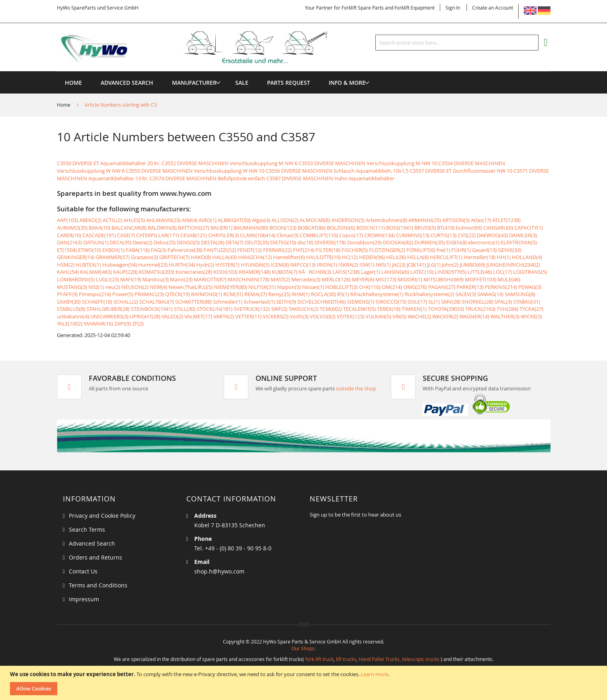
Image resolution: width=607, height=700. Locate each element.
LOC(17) (503, 272)
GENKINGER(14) (76, 257)
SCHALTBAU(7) (157, 302)
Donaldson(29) (364, 242)
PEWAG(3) (530, 287)
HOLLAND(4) (527, 257)
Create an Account (493, 8)
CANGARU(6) (498, 228)
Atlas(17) (481, 220)
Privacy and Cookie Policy (102, 516)
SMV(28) (451, 302)
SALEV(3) (466, 294)
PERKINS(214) (501, 287)
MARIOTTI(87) (210, 279)
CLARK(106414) (258, 235)
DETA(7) (235, 242)
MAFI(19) (131, 279)
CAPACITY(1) (529, 228)
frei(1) (443, 250)
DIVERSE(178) (330, 242)
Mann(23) (181, 279)
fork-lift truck (319, 659)
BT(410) (446, 228)
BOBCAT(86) (312, 228)
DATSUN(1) (96, 242)
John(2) (450, 265)
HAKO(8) (201, 257)
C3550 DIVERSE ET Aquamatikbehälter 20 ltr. (109, 163)
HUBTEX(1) (88, 265)
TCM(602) (331, 309)
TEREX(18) (389, 309)
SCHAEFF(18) (97, 302)
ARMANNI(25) (425, 220)
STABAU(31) (527, 302)
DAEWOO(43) (492, 235)
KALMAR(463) (96, 272)
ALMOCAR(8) (315, 220)
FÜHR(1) (461, 250)
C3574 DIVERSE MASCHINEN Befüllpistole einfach (207, 178)
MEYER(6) (363, 279)
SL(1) (434, 302)
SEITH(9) (286, 302)
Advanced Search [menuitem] (127, 83)
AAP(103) (67, 220)
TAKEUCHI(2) (303, 309)
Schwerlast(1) (259, 302)
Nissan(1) (313, 287)
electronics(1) (484, 242)
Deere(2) (142, 242)
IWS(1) (383, 265)
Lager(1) (371, 272)
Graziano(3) (144, 257)
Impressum (84, 599)
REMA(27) (256, 294)
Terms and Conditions (98, 585)
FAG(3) (159, 250)
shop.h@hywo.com (219, 571)
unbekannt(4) (73, 316)
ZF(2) (138, 324)
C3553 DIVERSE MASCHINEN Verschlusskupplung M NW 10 (368, 163)
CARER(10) (69, 235)
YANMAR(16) (98, 324)
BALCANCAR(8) (129, 228)
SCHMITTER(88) (193, 302)
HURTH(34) (182, 265)
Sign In (453, 8)
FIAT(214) (304, 250)
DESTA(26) (213, 242)
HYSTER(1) (227, 265)
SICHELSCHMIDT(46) (322, 302)
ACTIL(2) (112, 220)
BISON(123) (283, 228)
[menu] (304, 71)
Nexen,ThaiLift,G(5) (190, 287)
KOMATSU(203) (157, 272)
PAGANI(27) (442, 287)
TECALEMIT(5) (359, 309)
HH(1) (504, 257)
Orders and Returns (96, 557)
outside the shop (356, 388)
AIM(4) (190, 220)
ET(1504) (67, 250)
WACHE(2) (419, 316)
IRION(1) (327, 265)
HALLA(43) (224, 257)
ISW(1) (367, 265)
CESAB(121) (194, 235)
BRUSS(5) (425, 228)
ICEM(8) (280, 265)
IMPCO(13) (303, 265)
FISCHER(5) (355, 250)
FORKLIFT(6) (421, 250)
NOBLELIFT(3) (342, 287)
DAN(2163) (69, 242)
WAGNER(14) (474, 316)
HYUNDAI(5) (255, 265)
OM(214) (392, 287)
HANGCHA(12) (255, 257)
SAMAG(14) (490, 294)
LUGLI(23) (107, 279)
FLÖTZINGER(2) (387, 250)
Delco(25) (165, 242)
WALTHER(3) (505, 316)
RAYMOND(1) (207, 294)
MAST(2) (280, 279)
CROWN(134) (380, 235)
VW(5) (399, 316)
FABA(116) (138, 250)
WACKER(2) (445, 316)
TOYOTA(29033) (446, 309)
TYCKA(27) (531, 309)
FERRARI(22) (277, 250)
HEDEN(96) (372, 257)
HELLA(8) (418, 257)
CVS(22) (467, 235)
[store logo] (205, 47)
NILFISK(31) (262, 287)
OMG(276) (415, 287)
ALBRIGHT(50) (234, 220)
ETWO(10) (90, 250)
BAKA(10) (100, 228)
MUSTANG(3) (72, 287)
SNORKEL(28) (477, 302)
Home (64, 105)
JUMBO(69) (472, 265)
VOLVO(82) (323, 316)
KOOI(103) (225, 272)
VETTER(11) (248, 316)
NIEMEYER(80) (230, 287)
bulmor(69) (469, 228)
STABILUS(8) (71, 309)
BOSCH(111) (371, 228)
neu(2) (113, 287)
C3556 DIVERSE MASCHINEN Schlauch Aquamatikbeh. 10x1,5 (337, 171)
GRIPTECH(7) (174, 257)
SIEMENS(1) (361, 302)
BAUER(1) (222, 228)
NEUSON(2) (135, 287)
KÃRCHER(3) (315, 272)
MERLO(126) (336, 279)
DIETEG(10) (283, 242)
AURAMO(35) (72, 228)
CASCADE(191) (99, 235)
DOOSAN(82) (398, 242)
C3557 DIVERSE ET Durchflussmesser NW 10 (461, 171)
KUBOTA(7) (285, 272)
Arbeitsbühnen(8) (386, 220)
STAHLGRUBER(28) (108, 309)
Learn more (374, 674)
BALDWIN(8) (162, 228)
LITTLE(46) (480, 272)
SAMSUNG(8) (520, 294)
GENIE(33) (510, 250)
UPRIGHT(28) (145, 316)
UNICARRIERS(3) (109, 316)
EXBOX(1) (113, 250)
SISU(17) (417, 302)
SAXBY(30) (69, 302)
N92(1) (96, 287)
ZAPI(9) (123, 324)
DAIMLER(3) (523, 235)
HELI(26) (396, 257)
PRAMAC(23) (149, 294)
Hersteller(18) (480, 257)
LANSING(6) (395, 272)
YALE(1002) (70, 324)
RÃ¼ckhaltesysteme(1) (377, 294)
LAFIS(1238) (346, 272)
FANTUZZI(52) (220, 250)
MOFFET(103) (481, 279)
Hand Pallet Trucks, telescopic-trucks (399, 659)
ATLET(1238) (506, 220)
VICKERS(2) (276, 316)
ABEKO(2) (90, 220)
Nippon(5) (289, 287)
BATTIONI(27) (194, 228)
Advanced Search (92, 543)
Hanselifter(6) (289, 257)
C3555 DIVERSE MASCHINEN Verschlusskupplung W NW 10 (195, 171)
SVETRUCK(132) (252, 309)
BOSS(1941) (400, 228)
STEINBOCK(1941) (152, 309)
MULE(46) (509, 279)
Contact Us (83, 571)
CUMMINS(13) (413, 235)
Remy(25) (279, 294)
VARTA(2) (224, 316)
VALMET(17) (198, 316)
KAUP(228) (125, 272)
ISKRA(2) (348, 265)
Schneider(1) (228, 302)
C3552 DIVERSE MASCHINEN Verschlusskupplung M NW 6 (229, 163)
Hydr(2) (205, 265)
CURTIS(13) (444, 235)
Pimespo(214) (95, 294)
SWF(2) (279, 309)
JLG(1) (434, 265)
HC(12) (350, 257)
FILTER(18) (328, 250)
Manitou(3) (156, 279)
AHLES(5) (134, 220)
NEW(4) (158, 287)
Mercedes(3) (306, 279)
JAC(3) (399, 265)
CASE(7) (126, 235)
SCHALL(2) (126, 302)
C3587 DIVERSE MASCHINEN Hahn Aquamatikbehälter (330, 178)
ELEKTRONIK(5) (519, 242)
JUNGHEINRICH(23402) (513, 265)
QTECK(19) (178, 294)
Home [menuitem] (73, 83)
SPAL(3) (503, 302)
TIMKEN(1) (414, 309)
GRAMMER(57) (113, 257)
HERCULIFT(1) (446, 257)
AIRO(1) (208, 220)
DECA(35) (121, 242)
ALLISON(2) (285, 220)
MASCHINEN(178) (249, 279)
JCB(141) (416, 265)
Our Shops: (303, 648)
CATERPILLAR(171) (158, 235)
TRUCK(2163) (480, 309)
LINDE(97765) (451, 272)
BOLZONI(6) (341, 228)
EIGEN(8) (457, 242)
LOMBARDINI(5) (76, 279)
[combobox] (457, 43)
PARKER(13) (470, 287)
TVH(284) (507, 309)
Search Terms (87, 529)
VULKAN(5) (378, 316)
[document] (304, 683)
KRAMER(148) (255, 272)
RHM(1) (301, 294)
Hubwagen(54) (120, 265)
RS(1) (343, 294)
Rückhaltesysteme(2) (429, 294)
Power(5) (123, 294)
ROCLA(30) (323, 294)
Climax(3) (288, 235)
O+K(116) (370, 287)
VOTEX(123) (350, 316)
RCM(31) (233, 294)
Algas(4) (261, 220)
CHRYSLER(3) (223, 235)
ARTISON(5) (456, 220)
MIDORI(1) (410, 279)
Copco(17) (351, 235)
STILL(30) (185, 309)
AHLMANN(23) (163, 220)
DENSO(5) (188, 242)
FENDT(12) (250, 250)
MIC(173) (386, 279)
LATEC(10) (422, 272)
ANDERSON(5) (348, 220)
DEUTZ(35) (257, 242)
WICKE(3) (531, 316)
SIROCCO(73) (391, 302)
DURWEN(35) (430, 242)
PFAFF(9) (67, 294)
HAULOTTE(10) (323, 257)
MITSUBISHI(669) (444, 279)
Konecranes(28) (194, 272)
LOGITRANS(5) (530, 272)
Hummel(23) (153, 265)
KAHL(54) (68, 272)
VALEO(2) (172, 316)
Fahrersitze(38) (185, 250)
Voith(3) (299, 316)
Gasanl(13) (484, 250)
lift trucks (346, 659)
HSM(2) (66, 265)
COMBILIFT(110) (319, 235)
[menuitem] (194, 83)
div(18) (305, 242)
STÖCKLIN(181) (215, 309)
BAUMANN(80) (251, 228)
